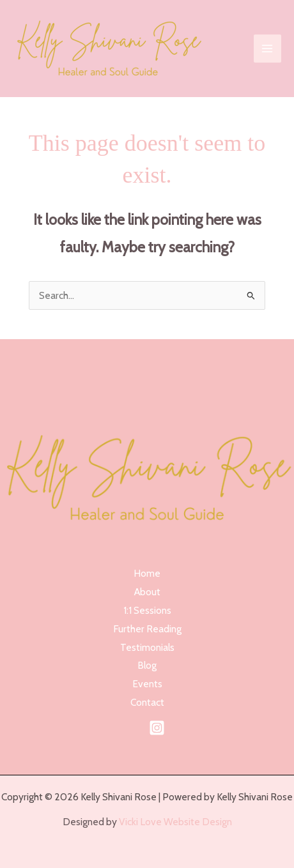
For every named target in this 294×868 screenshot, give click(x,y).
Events (147, 684)
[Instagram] (157, 728)
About (147, 592)
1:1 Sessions (147, 610)
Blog (147, 665)
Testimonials (147, 647)
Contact (147, 702)
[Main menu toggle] (267, 48)
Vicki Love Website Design (174, 822)
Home (147, 573)
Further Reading (147, 629)
